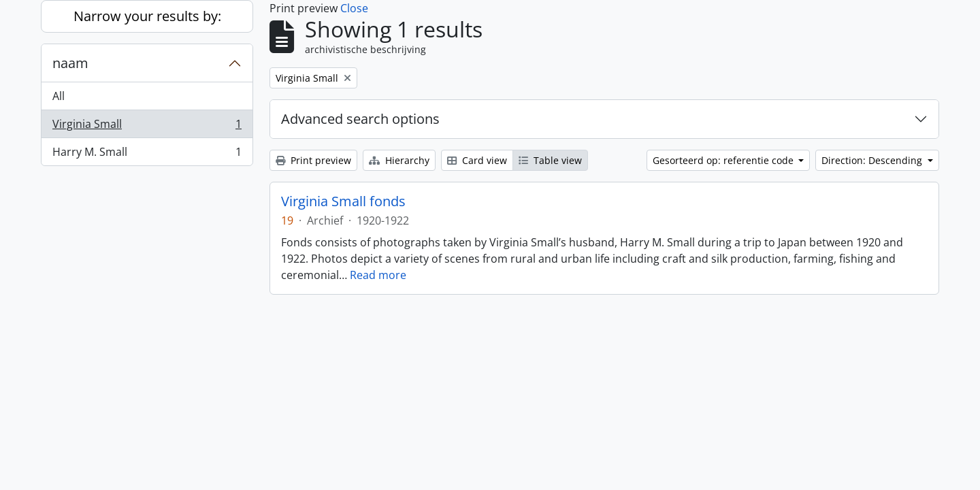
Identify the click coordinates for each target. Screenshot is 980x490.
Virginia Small (147, 127)
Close (354, 8)
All (59, 96)
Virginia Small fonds (343, 201)
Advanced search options (360, 119)
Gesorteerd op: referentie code (724, 160)
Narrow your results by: (147, 16)
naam (70, 63)
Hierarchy (399, 160)
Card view (477, 160)
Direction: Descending (873, 160)
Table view (550, 160)
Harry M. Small (147, 154)
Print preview (313, 160)
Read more (378, 275)
